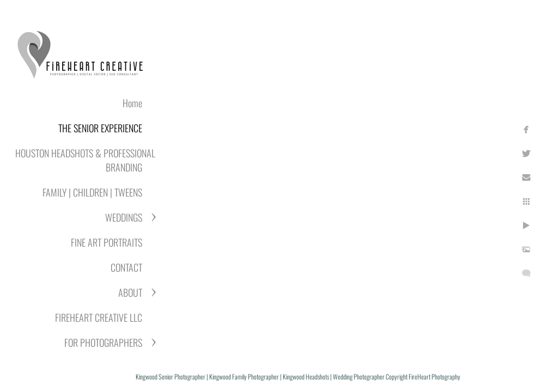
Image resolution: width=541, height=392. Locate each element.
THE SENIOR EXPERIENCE (100, 128)
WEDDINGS (124, 217)
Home (132, 103)
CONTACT (126, 267)
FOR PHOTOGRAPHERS (103, 342)
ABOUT (130, 292)
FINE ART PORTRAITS (107, 242)
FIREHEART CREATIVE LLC (99, 317)
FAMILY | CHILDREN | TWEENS (92, 192)
